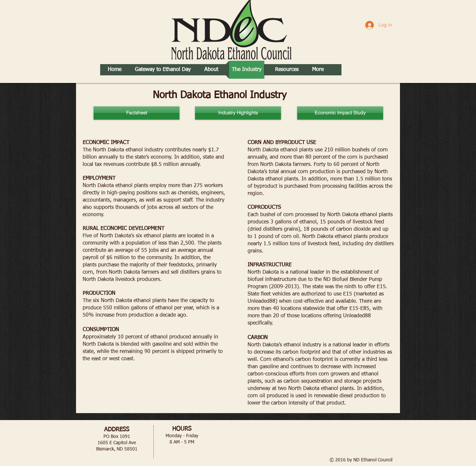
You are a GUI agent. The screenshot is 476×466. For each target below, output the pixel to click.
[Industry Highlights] (238, 113)
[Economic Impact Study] (340, 113)
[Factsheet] (137, 113)
